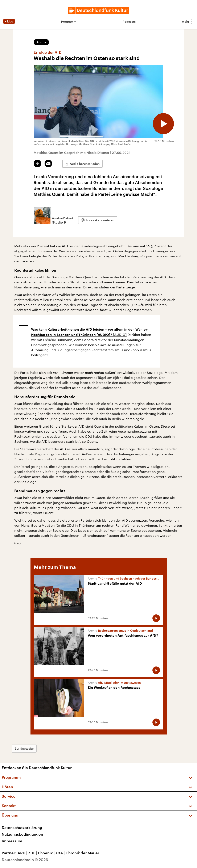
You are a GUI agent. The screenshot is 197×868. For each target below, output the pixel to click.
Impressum (12, 841)
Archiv (41, 42)
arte (61, 853)
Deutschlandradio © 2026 (25, 860)
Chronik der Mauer (82, 853)
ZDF (33, 853)
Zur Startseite (24, 748)
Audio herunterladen (85, 164)
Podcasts (129, 22)
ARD (23, 853)
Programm (69, 22)
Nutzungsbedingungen (22, 834)
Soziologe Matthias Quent (73, 277)
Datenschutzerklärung (22, 827)
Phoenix (47, 853)
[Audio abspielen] (163, 124)
